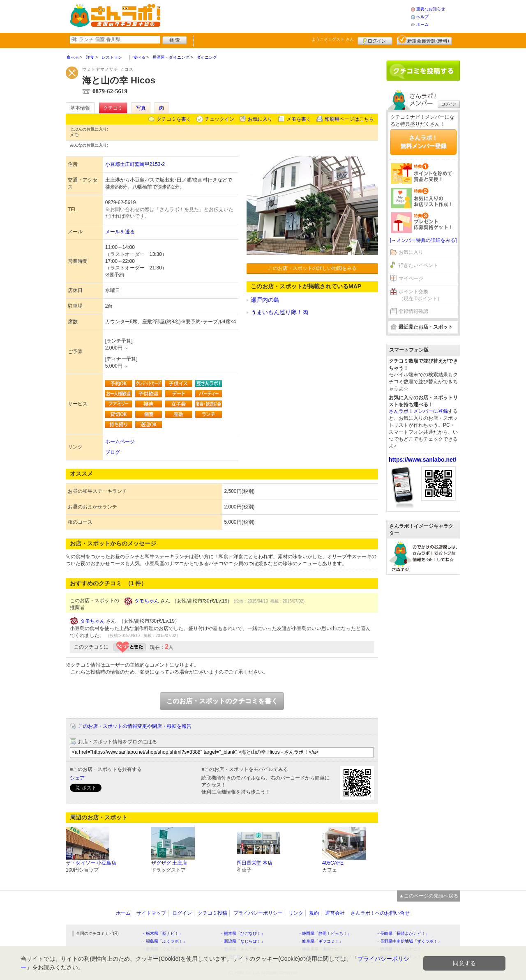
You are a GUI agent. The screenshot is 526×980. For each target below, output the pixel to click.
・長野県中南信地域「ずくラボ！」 (409, 941)
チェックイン (219, 119)
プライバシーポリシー (258, 913)
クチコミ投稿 (212, 913)
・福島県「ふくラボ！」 (164, 941)
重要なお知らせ (431, 9)
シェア (77, 778)
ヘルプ (422, 17)
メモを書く (299, 119)
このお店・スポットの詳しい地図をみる (312, 268)
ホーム (422, 24)
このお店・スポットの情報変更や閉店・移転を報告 (135, 726)
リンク (296, 913)
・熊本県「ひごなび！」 (242, 933)
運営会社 (335, 913)
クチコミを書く (174, 119)
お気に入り (260, 119)
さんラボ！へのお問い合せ (380, 913)
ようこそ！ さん (333, 39)
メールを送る (120, 232)
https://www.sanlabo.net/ (422, 460)
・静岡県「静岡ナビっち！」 (325, 933)
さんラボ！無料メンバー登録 (423, 142)
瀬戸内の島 (265, 300)
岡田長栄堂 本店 (255, 863)
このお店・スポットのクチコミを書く (222, 701)
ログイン (375, 40)
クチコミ (113, 108)
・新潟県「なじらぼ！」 (242, 941)
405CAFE (333, 863)
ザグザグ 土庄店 (169, 863)
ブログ (113, 452)
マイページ (411, 278)
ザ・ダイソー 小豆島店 (91, 863)
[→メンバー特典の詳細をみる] (423, 240)
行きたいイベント (418, 265)
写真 (141, 108)
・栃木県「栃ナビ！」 (162, 933)
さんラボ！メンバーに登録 (418, 411)
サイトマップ (151, 913)
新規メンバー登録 (424, 40)
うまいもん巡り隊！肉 (279, 312)
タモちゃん (147, 601)
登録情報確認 (413, 311)
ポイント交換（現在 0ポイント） (420, 295)
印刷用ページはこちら (349, 119)
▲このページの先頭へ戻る (429, 896)
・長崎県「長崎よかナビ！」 (403, 933)
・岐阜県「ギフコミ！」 (321, 941)
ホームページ (120, 442)
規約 (314, 913)
